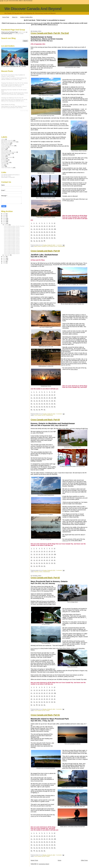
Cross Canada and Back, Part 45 (12, 254)
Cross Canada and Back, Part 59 (12, 234)
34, (42, 232)
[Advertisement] (11, 123)
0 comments (59, 414)
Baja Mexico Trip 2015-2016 (9, 142)
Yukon (3, 166)
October (6, 225)
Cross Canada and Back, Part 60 (12, 233)
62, (37, 241)
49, (55, 235)
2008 (5, 263)
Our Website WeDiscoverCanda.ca (10, 175)
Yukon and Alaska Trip (7, 168)
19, (52, 226)
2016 (5, 218)
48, (52, 235)
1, (32, 223)
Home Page (6, 17)
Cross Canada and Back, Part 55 (12, 240)
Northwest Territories (7, 153)
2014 (5, 222)
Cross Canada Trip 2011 (52, 246)
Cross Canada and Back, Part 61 (45, 715)
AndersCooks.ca (53, 25)
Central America (5, 144)
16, (45, 226)
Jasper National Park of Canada (56, 72)
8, (50, 223)
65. (45, 410)
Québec (3, 159)
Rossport (44, 601)
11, (32, 226)
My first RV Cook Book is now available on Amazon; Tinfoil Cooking (13, 76)
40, (32, 235)
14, (40, 226)
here (51, 41)
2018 (5, 215)
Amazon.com (21, 23)
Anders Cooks (22, 32)
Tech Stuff (4, 164)
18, (50, 226)
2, (34, 223)
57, (50, 238)
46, (47, 235)
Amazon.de (29, 23)
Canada (75, 362)
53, (40, 238)
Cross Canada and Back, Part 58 (12, 236)
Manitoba (84, 490)
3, (37, 223)
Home (59, 860)
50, (32, 238)
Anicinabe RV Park (47, 431)
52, (37, 238)
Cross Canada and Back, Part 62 (45, 578)
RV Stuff (3, 161)
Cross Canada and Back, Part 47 (12, 251)
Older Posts (84, 860)
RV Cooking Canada (18, 34)
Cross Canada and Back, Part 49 (12, 248)
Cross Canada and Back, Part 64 (45, 251)
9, (52, 223)
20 (55, 226)
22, (34, 229)
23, (37, 229)
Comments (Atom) (44, 864)
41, (34, 235)
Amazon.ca (13, 23)
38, (52, 232)
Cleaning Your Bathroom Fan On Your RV (12, 98)
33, (40, 232)
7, (47, 223)
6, (45, 223)
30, (32, 232)
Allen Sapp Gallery (45, 300)
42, (37, 235)
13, (37, 226)
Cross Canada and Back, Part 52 (12, 244)
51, (34, 238)
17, (47, 226)
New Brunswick (5, 151)
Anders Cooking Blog (26, 17)
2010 (5, 260)
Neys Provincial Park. (37, 781)
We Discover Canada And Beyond (33, 9)
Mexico (3, 150)
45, (45, 235)
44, (42, 235)
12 (34, 226)
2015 (5, 220)
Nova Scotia (4, 155)
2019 (5, 214)
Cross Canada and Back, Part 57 (12, 237)
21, (32, 229)
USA (3, 165)
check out (65, 541)
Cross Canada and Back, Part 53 (12, 243)
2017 (5, 217)
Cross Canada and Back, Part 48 (12, 250)
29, (52, 229)
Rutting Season (67, 81)
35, (45, 232)
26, (45, 229)
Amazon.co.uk (38, 23)
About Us (15, 17)
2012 (5, 257)
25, (42, 229)
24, (40, 229)
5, (42, 223)
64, (42, 241)
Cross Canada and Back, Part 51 (12, 245)
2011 (5, 258)
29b (55, 229)
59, (55, 238)
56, (47, 238)
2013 (5, 223)
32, (37, 232)
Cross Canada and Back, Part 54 (12, 241)
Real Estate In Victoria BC (8, 177)
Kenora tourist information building (41, 459)
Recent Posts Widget (24, 111)
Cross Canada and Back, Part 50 (12, 247)
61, (34, 241)
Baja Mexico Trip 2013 (7, 141)
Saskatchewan (61, 246)
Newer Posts (34, 860)
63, (40, 241)
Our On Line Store (6, 176)
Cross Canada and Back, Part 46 (12, 252)
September (7, 255)
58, (52, 238)
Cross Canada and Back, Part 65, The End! (50, 33)
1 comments (59, 245)
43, (40, 235)
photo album (70, 201)
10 (55, 223)
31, (34, 232)
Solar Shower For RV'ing (8, 105)
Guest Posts (4, 147)
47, (50, 235)
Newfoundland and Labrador (9, 152)
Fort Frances (34, 648)
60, (32, 241)
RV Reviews (4, 160)
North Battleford (35, 297)
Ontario (41, 572)
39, (55, 232)
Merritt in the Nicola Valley (61, 125)
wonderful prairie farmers (75, 363)
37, (50, 232)
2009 (5, 261)
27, (47, 229)
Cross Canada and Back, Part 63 (45, 420)
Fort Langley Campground (49, 145)
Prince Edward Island (7, 157)
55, (45, 238)
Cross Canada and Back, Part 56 (12, 239)
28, (50, 229)
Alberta (53, 52)
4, (39, 223)
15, (42, 226)
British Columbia (42, 246)
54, (42, 238)
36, (47, 232)
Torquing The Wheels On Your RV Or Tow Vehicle (15, 83)
